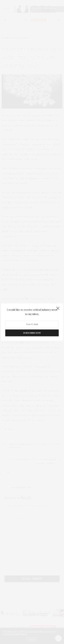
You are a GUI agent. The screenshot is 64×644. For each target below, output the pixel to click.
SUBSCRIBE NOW (32, 333)
